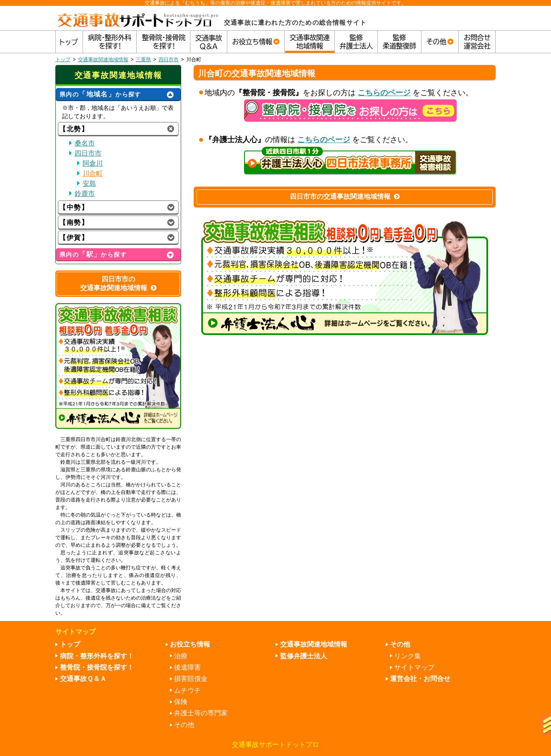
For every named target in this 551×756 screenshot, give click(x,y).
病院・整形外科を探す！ (97, 656)
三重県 (143, 60)
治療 (181, 656)
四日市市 (169, 60)
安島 (89, 183)
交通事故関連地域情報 (103, 60)
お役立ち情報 (190, 644)
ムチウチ (187, 690)
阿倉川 (93, 163)
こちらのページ (384, 93)
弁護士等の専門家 (201, 713)
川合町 (93, 173)
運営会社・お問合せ (420, 679)
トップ (63, 60)
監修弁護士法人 (304, 656)
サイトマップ (414, 667)
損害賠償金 (191, 679)
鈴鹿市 (85, 194)
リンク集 (408, 656)
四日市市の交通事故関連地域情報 (345, 196)
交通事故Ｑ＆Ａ (83, 679)
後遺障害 (187, 667)
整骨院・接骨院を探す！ (97, 667)
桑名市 (85, 143)
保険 (181, 702)
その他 (184, 725)
